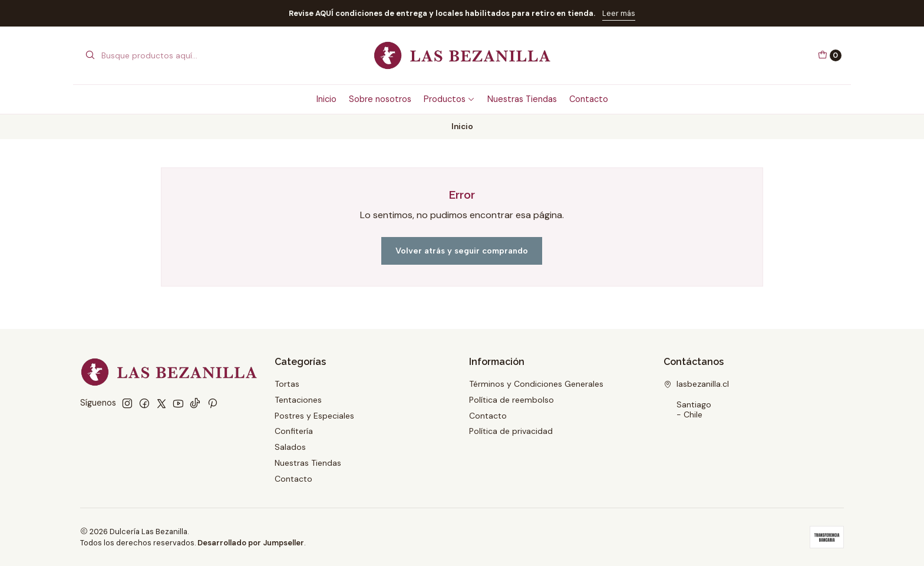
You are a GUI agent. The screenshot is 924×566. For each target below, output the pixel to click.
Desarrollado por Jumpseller (251, 543)
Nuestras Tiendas (522, 99)
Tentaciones (298, 400)
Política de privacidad (511, 431)
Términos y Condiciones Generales (536, 384)
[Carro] (830, 55)
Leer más (619, 13)
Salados (290, 447)
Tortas (287, 384)
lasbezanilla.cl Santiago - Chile (696, 399)
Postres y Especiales (314, 416)
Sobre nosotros (380, 99)
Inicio (326, 99)
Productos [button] (449, 99)
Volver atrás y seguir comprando (462, 251)
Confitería (294, 431)
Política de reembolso (511, 400)
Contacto (589, 99)
